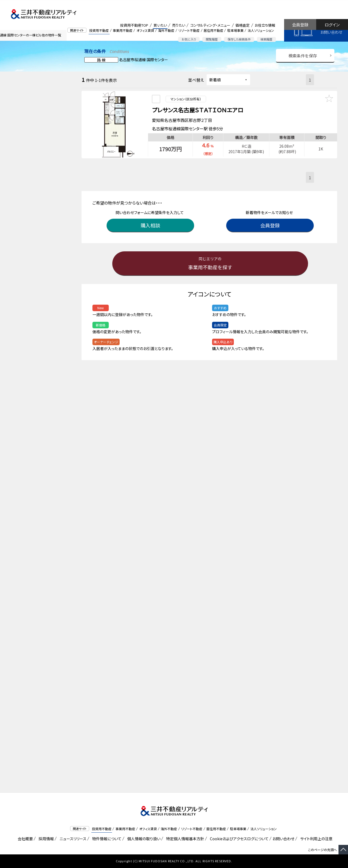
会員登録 (300, 25)
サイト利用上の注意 (315, 839)
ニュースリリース (72, 839)
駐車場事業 (235, 30)
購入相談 (151, 224)
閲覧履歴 (212, 39)
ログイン (332, 25)
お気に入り (189, 39)
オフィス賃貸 (145, 30)
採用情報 (45, 839)
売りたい (179, 25)
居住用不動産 (213, 30)
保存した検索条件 (239, 39)
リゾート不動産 (189, 30)
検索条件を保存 (303, 56)
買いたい (160, 25)
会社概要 (24, 839)
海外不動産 (166, 30)
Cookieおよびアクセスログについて (238, 839)
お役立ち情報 (265, 25)
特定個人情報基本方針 (184, 839)
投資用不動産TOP (134, 25)
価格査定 (243, 25)
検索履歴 (266, 39)
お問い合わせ (331, 32)
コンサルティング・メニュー (210, 25)
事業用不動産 (123, 30)
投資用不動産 (99, 30)
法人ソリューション (261, 30)
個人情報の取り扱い (143, 839)
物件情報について (106, 839)
